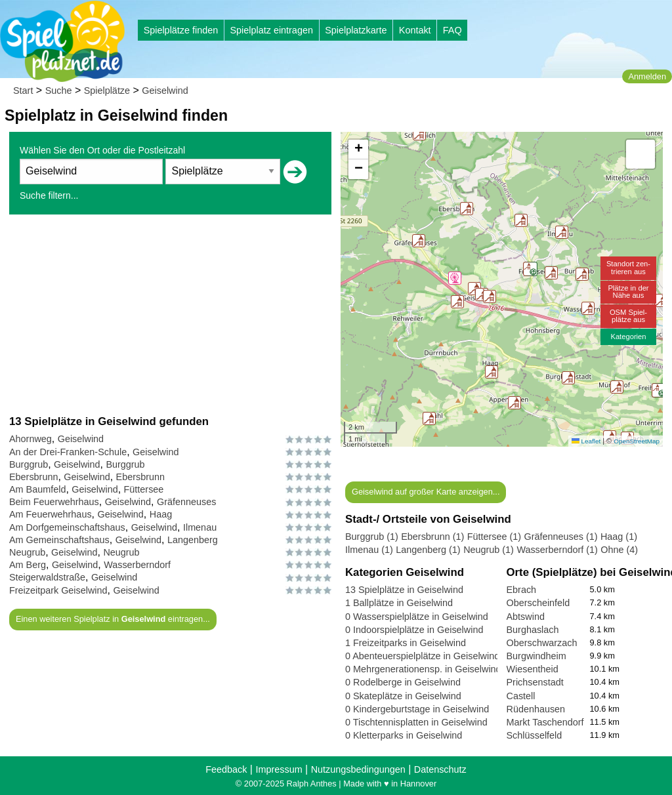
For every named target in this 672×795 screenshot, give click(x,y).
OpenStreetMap (637, 441)
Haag (161, 514)
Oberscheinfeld (538, 603)
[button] (490, 296)
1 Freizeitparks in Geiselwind (406, 643)
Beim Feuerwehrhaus (54, 502)
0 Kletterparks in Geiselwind (404, 735)
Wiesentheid (533, 669)
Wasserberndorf (137, 565)
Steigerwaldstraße (47, 577)
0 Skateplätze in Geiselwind (403, 696)
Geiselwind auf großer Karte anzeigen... (426, 492)
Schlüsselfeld (535, 735)
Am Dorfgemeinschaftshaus (67, 527)
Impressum (279, 769)
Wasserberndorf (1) (557, 550)
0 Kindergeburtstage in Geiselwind (417, 709)
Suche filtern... (49, 195)
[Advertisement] (170, 314)
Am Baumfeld (37, 489)
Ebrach (522, 590)
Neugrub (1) (489, 550)
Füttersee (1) (494, 537)
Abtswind (526, 617)
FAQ (452, 30)
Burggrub (29, 464)
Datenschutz (440, 769)
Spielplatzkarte (356, 30)
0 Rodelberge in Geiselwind (403, 682)
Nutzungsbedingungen (358, 769)
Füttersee (144, 489)
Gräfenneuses (186, 502)
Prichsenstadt (535, 682)
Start (23, 91)
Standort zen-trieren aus (628, 267)
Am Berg (28, 565)
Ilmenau (200, 527)
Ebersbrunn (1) (432, 537)
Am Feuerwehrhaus (51, 514)
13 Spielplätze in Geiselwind (404, 590)
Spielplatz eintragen (271, 30)
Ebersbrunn (33, 477)
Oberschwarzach (542, 643)
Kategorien (628, 336)
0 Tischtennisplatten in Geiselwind (416, 722)
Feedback (226, 769)
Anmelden (647, 76)
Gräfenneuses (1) (561, 537)
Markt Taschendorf (545, 722)
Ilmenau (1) (369, 550)
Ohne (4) (619, 550)
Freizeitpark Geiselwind (58, 590)
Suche (59, 91)
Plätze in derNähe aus (628, 292)
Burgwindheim (536, 656)
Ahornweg (31, 439)
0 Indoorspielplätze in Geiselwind (414, 630)
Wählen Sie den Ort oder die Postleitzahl (102, 150)
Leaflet (586, 441)
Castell (521, 696)
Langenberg (193, 540)
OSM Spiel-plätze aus (628, 316)
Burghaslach (533, 630)
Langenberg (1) (428, 550)
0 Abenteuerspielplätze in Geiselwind (422, 656)
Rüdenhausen (536, 709)
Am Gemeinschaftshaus (59, 540)
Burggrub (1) (372, 537)
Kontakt (415, 30)
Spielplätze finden (181, 30)
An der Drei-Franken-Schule (68, 452)
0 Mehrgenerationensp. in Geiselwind (423, 669)
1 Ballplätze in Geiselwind (399, 603)
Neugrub (27, 552)
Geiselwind (165, 91)
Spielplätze (107, 91)
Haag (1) (619, 537)
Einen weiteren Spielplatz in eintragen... (113, 619)
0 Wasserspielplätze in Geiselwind (417, 617)
